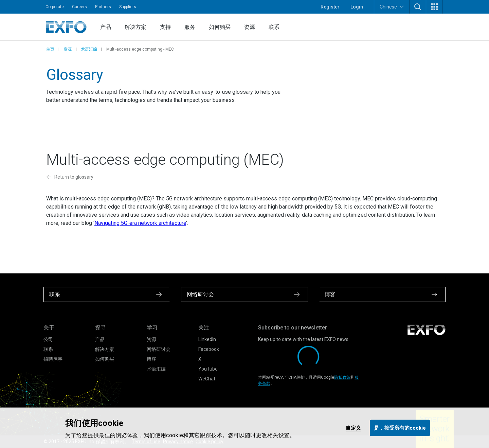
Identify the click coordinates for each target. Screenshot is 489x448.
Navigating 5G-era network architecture (140, 223)
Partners (103, 7)
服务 (190, 27)
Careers (79, 7)
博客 (151, 359)
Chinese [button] (392, 7)
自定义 (353, 428)
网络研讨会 (159, 349)
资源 (250, 27)
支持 (165, 27)
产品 (106, 27)
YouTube (208, 369)
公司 (48, 339)
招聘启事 (53, 359)
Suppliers (128, 7)
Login (357, 7)
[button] (418, 7)
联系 (274, 27)
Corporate (55, 7)
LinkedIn (207, 339)
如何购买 (220, 27)
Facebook (209, 349)
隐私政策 (342, 377)
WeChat (207, 379)
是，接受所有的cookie (400, 428)
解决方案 (135, 27)
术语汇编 (89, 49)
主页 (50, 49)
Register (330, 7)
